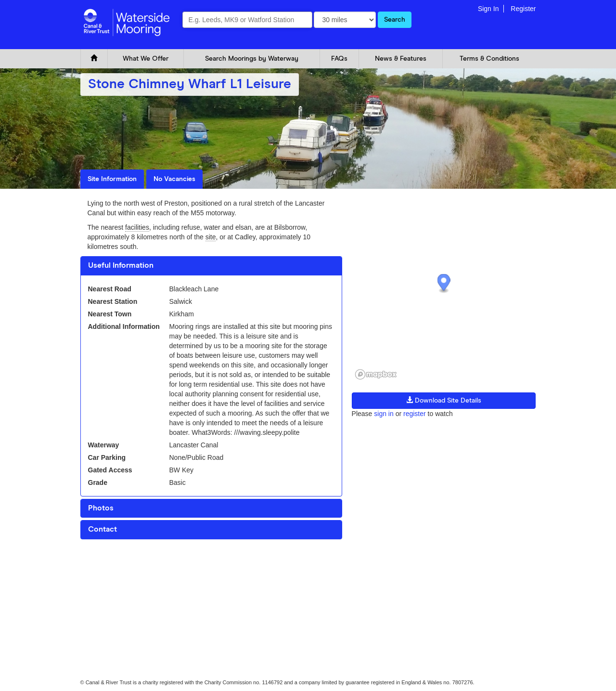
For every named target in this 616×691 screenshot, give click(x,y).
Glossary (186, 567)
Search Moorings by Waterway (252, 59)
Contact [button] (103, 529)
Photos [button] (101, 508)
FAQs (339, 59)
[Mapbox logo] (376, 374)
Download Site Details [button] (444, 400)
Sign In (488, 9)
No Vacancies (174, 179)
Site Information (112, 179)
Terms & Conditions (489, 59)
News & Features (401, 59)
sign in (384, 414)
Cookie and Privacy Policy (111, 567)
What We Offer (146, 59)
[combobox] (247, 20)
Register (523, 9)
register (415, 414)
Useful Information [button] (121, 265)
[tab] (211, 266)
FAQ (158, 567)
